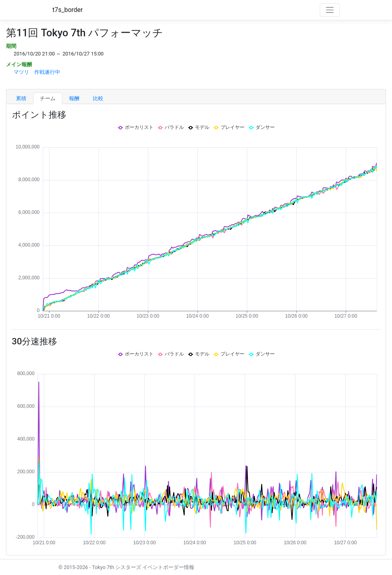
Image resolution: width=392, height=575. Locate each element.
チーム (48, 98)
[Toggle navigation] (330, 10)
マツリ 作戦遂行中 (37, 72)
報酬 (74, 98)
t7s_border (68, 10)
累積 (21, 98)
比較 (98, 98)
